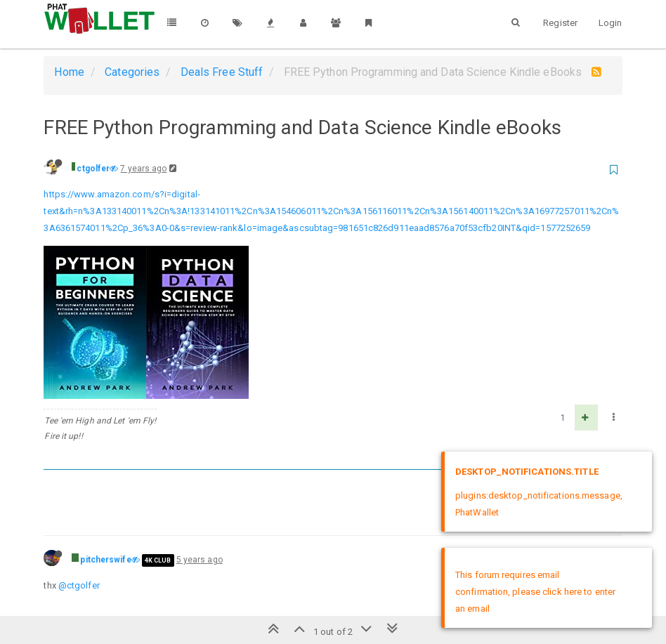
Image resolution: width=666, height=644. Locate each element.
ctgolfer (93, 169)
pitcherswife (105, 560)
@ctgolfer (79, 585)
